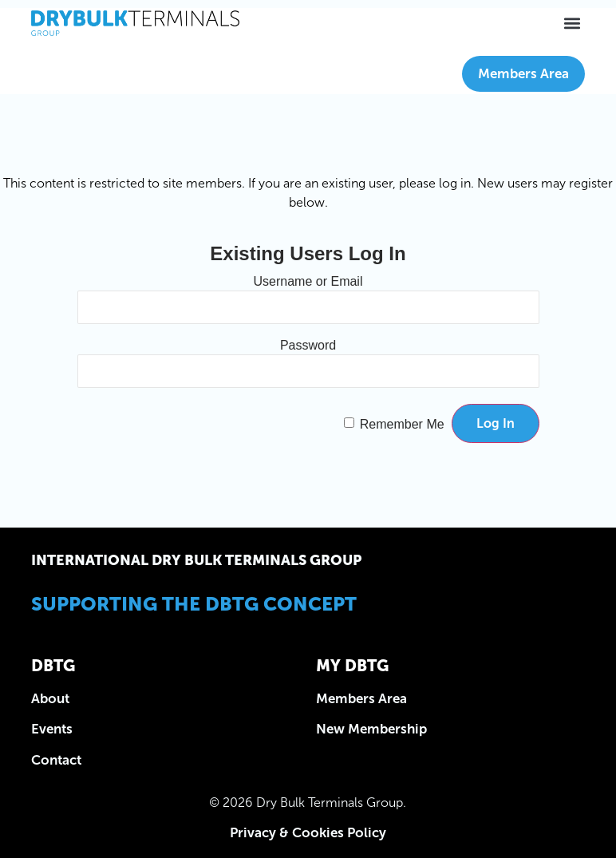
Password (308, 344)
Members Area (523, 73)
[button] (572, 23)
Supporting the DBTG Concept (194, 604)
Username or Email (308, 281)
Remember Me (402, 423)
